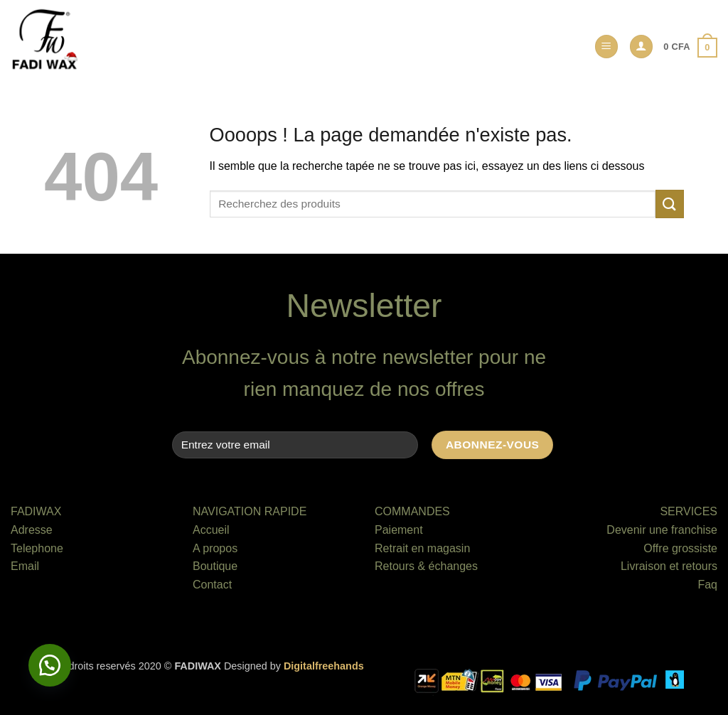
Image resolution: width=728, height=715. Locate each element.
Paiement (399, 530)
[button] (606, 47)
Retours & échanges (426, 566)
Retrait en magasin (422, 548)
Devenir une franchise (662, 530)
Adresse (32, 530)
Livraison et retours (669, 566)
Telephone (37, 548)
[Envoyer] (670, 204)
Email (25, 566)
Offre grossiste (680, 548)
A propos (215, 548)
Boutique (215, 566)
